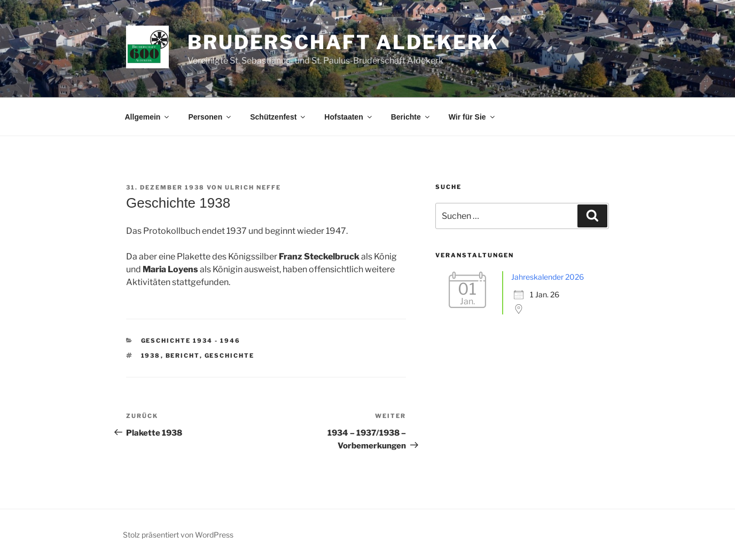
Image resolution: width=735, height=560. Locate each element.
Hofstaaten (349, 117)
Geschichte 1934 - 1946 (191, 341)
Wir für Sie (472, 117)
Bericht (183, 356)
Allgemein (148, 117)
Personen (210, 117)
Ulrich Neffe (253, 187)
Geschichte (230, 356)
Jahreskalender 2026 (548, 277)
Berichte (411, 117)
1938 (151, 356)
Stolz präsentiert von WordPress (178, 535)
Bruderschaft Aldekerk (343, 42)
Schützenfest (278, 117)
